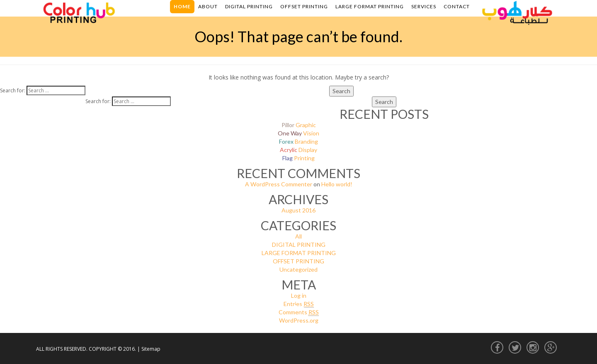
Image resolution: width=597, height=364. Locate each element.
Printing (298, 158)
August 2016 (298, 210)
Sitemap (151, 349)
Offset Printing (304, 6)
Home (182, 6)
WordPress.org (299, 320)
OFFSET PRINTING (298, 261)
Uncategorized (298, 269)
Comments (299, 312)
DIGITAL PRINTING (299, 245)
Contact (457, 6)
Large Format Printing (370, 6)
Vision (298, 133)
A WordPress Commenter (279, 184)
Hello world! (337, 184)
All (298, 236)
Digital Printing (249, 6)
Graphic (299, 125)
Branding (298, 141)
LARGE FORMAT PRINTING (299, 253)
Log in (299, 295)
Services (424, 6)
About (208, 6)
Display (298, 150)
